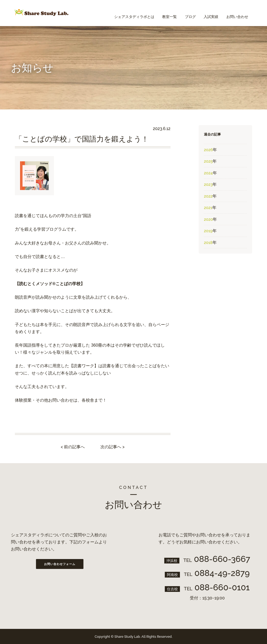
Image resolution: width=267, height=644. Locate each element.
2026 (208, 150)
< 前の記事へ (73, 447)
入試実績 (207, 13)
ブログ (184, 13)
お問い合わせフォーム (60, 564)
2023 (208, 185)
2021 (208, 208)
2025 (208, 161)
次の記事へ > (112, 447)
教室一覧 (161, 13)
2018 (208, 243)
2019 (208, 231)
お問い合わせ (236, 13)
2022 (208, 196)
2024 (208, 173)
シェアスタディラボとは (123, 13)
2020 (208, 219)
